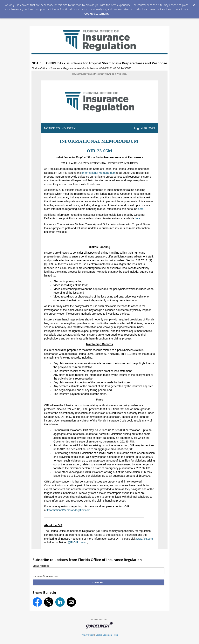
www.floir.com (145, 539)
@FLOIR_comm (77, 542)
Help (116, 635)
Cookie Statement (96, 14)
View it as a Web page (116, 74)
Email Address (41, 566)
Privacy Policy (87, 635)
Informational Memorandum (99, 173)
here (141, 209)
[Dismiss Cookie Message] (194, 4)
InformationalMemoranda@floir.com (69, 510)
